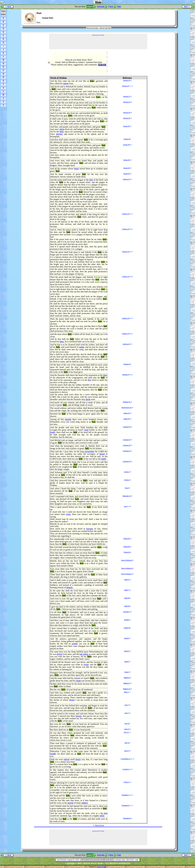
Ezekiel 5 (127, 620)
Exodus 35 (126, 145)
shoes (72, 700)
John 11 (126, 732)
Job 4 (126, 506)
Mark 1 (126, 692)
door (105, 375)
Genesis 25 (127, 80)
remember (89, 452)
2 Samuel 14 (127, 451)
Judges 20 (127, 419)
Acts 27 (127, 751)
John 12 (127, 743)
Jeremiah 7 (127, 612)
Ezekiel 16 (127, 628)
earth (104, 459)
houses (90, 529)
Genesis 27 (126, 86)
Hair (119, 6)
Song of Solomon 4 (127, 560)
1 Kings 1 (127, 472)
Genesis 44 (127, 113)
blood (102, 454)
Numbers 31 (127, 402)
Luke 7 (127, 705)
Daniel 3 (127, 638)
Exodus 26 (127, 139)
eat (81, 654)
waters (85, 803)
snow (86, 665)
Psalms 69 (127, 552)
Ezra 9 (127, 488)
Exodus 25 (126, 126)
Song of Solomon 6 (127, 568)
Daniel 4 (127, 651)
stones (59, 134)
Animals (101, 6)
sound (70, 803)
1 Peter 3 (126, 782)
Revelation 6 (126, 806)
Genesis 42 (127, 102)
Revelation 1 (126, 795)
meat (78, 681)
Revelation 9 (127, 818)
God (86, 430)
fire (89, 380)
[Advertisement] (165, 18)
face (62, 341)
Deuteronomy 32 (127, 408)
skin (91, 180)
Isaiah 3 (127, 580)
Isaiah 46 (127, 598)
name (66, 83)
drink (88, 399)
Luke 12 (127, 724)
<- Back (8, 7)
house (79, 716)
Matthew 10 (127, 689)
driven (60, 654)
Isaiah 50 (127, 606)
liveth (53, 432)
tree (106, 813)
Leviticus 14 (126, 344)
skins (62, 129)
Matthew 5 (127, 683)
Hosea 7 (127, 672)
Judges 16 (127, 413)
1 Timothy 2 (126, 769)
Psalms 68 (127, 547)
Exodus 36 (127, 174)
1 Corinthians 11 (126, 759)
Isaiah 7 (127, 590)
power (75, 644)
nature (67, 759)
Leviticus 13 (126, 179)
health (53, 754)
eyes (68, 514)
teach (78, 759)
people (68, 419)
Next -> (187, 7)
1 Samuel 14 (127, 427)
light (62, 132)
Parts (111, 6)
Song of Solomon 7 (127, 574)
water (82, 347)
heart (76, 169)
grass (86, 654)
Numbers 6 (127, 364)
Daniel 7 (127, 662)
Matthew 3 (127, 678)
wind (102, 816)
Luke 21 (127, 729)
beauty (69, 587)
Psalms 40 (127, 539)
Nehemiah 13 (127, 496)
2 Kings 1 (127, 480)
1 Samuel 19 (127, 440)
